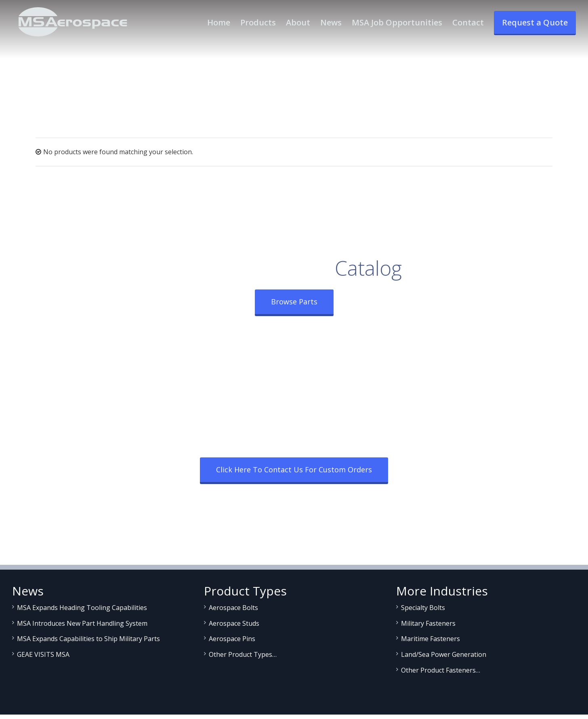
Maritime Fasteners (430, 639)
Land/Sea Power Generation (444, 654)
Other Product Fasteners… (441, 670)
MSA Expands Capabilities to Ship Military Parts (88, 639)
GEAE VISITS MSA (43, 654)
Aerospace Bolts (233, 608)
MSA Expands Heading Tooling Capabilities (82, 608)
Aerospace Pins (232, 639)
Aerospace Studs (234, 623)
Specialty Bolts (423, 608)
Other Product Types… (243, 654)
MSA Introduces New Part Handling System (82, 623)
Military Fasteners (428, 623)
